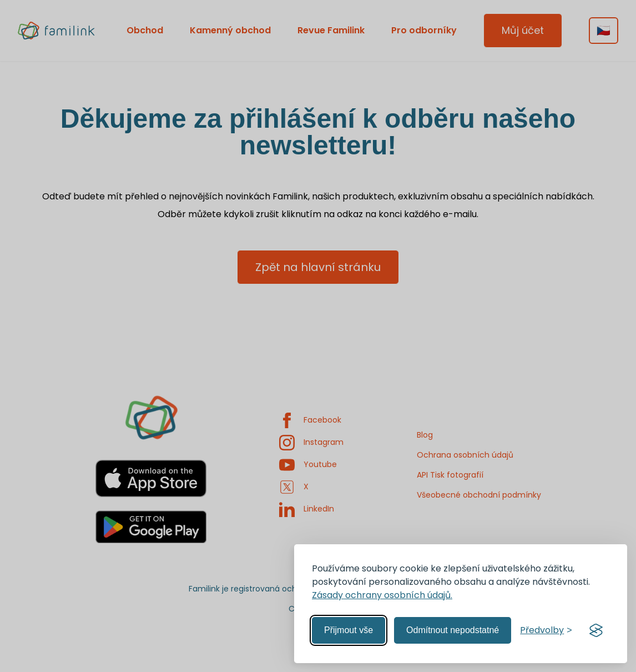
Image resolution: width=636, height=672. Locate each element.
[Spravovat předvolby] (546, 630)
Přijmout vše (349, 630)
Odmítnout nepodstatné (453, 630)
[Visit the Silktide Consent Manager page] (596, 630)
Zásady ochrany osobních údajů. (382, 595)
